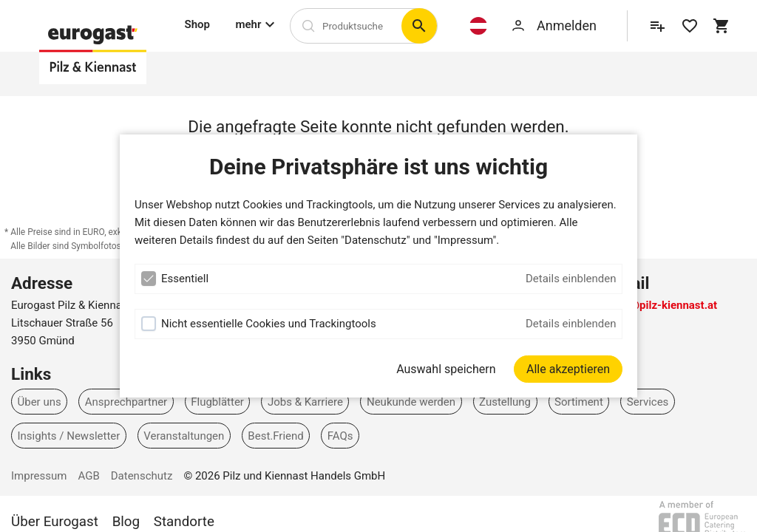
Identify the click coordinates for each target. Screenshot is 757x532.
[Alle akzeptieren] (568, 369)
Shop (197, 24)
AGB (88, 476)
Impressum (39, 476)
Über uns (40, 401)
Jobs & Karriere (305, 401)
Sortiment (579, 401)
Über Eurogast (55, 522)
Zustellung (505, 401)
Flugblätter (217, 401)
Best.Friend (275, 436)
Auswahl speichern (446, 369)
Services (648, 401)
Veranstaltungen (184, 436)
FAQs (340, 436)
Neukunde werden (411, 401)
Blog (126, 522)
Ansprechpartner (126, 401)
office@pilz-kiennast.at (659, 305)
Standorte (184, 522)
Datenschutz (142, 476)
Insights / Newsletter (69, 436)
